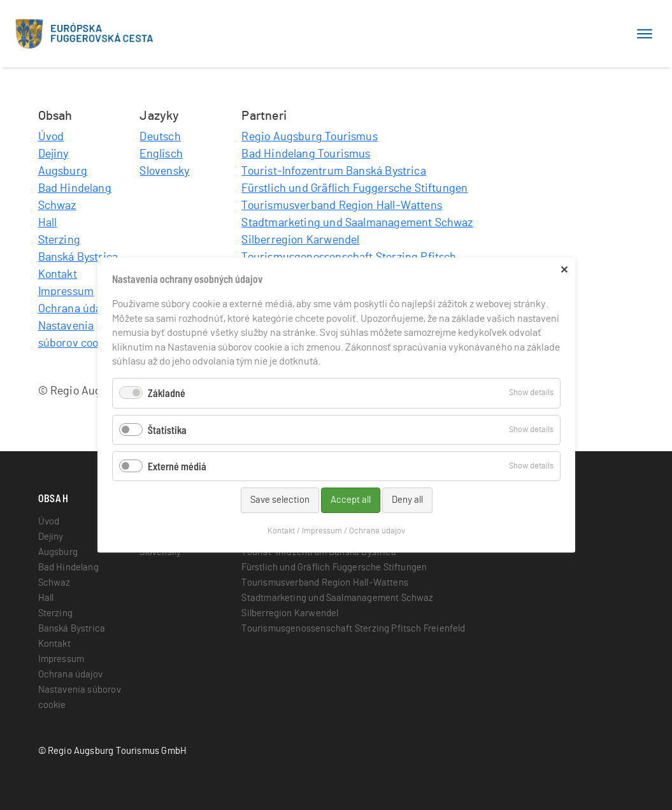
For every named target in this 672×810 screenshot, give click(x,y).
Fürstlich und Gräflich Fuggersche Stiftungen (354, 189)
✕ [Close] (564, 269)
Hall (48, 223)
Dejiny (54, 154)
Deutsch (160, 137)
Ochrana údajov (77, 309)
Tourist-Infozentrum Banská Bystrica (333, 171)
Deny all (407, 500)
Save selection (279, 500)
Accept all (350, 500)
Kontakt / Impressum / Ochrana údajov (336, 531)
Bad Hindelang (75, 189)
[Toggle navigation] (645, 34)
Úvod (51, 137)
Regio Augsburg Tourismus (309, 137)
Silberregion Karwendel (300, 240)
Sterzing (59, 240)
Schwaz (57, 206)
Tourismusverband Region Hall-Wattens (341, 206)
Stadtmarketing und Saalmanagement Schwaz (357, 223)
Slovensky (164, 171)
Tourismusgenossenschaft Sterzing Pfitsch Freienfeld (353, 629)
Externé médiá (177, 466)
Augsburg (63, 171)
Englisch (161, 154)
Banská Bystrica (78, 257)
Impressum (66, 292)
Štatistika (167, 429)
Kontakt (58, 275)
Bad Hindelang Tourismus (306, 154)
